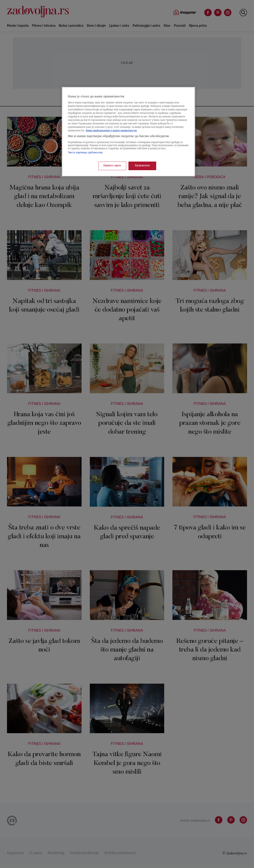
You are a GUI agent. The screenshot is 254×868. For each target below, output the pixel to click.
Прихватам (142, 166)
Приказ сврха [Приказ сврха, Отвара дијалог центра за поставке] (112, 166)
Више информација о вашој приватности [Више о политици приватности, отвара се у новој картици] (111, 131)
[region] (128, 132)
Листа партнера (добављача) (85, 153)
